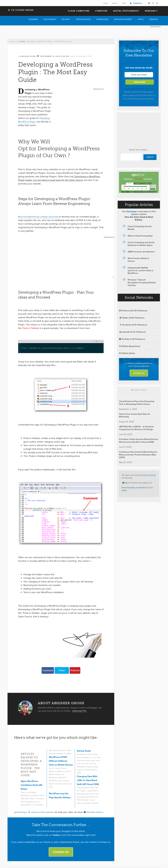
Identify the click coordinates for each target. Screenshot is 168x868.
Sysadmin (33, 19)
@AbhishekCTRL (80, 711)
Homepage (131, 211)
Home (106, 3)
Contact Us (137, 3)
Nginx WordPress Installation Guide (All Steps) (32, 785)
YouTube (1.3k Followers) (132, 339)
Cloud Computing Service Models (140, 228)
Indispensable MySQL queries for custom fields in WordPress (140, 270)
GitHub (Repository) (130, 346)
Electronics (50, 19)
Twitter (62, 670)
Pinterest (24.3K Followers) (133, 311)
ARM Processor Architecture (141, 252)
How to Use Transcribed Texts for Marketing (135, 415)
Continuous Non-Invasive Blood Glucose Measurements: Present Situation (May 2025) (138, 455)
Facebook (48, 670)
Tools (124, 3)
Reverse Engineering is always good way (39, 217)
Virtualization (83, 19)
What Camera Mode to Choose (138, 260)
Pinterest (75, 670)
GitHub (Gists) (127, 353)
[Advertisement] (55, 31)
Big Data (66, 19)
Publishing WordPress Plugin (34, 120)
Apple (141, 19)
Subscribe (140, 82)
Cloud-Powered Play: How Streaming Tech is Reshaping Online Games (137, 403)
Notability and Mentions (138, 487)
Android (153, 19)
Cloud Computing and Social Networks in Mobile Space (141, 244)
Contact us (139, 373)
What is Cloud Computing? (140, 236)
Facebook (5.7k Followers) (133, 325)
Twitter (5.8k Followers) (132, 318)
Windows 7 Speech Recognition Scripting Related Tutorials (142, 283)
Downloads (102, 19)
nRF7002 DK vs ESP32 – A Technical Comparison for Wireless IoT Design (136, 428)
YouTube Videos (95, 812)
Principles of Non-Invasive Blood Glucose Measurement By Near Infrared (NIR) (139, 441)
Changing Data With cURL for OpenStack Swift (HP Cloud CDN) (89, 780)
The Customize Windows (23, 11)
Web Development (123, 19)
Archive (115, 3)
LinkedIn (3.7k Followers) (132, 332)
